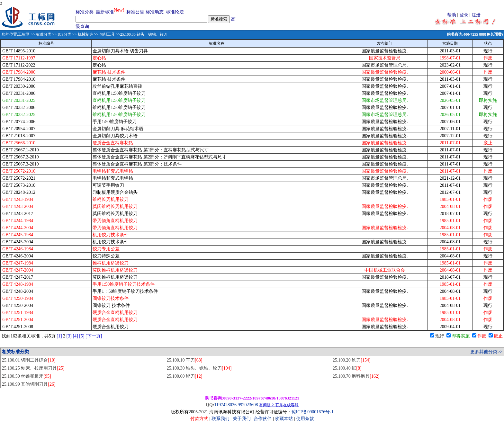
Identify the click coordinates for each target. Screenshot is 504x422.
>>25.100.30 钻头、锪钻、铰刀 (141, 34)
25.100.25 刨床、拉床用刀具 (33, 368)
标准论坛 (175, 12)
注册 (476, 15)
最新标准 (105, 12)
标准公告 (135, 12)
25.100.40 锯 (347, 368)
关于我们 (242, 419)
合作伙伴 (263, 419)
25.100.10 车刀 (185, 360)
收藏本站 (284, 419)
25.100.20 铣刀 (352, 360)
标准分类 (85, 12)
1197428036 (225, 405)
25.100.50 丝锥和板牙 (27, 376)
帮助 (452, 15)
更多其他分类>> (486, 352)
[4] (75, 336)
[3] (69, 336)
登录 (464, 15)
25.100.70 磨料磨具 (356, 376)
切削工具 (107, 34)
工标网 (24, 34)
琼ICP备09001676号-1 (313, 412)
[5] (82, 336)
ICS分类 (64, 34)
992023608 (248, 405)
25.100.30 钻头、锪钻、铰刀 (199, 368)
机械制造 (85, 34)
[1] (59, 336)
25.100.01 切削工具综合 (29, 360)
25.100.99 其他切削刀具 (29, 384)
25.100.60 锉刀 (185, 376)
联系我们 (221, 419)
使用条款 (305, 419)
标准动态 (155, 12)
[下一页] (94, 336)
